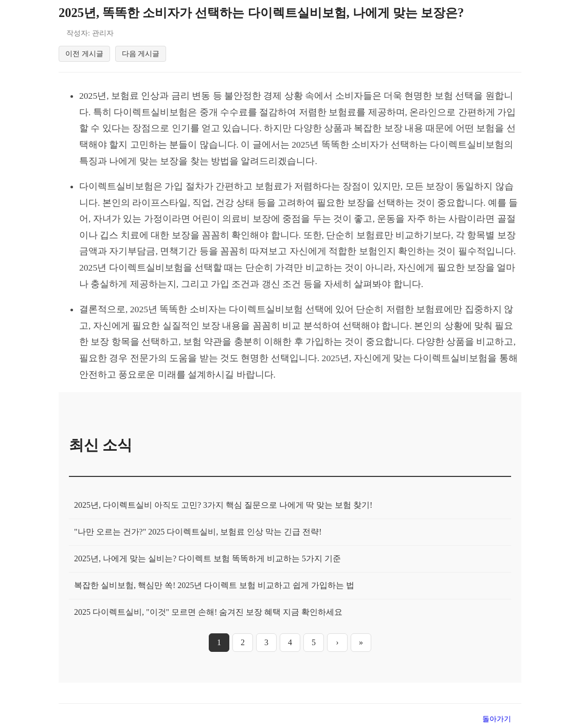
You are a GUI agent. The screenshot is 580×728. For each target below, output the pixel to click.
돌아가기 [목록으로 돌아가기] (497, 719)
